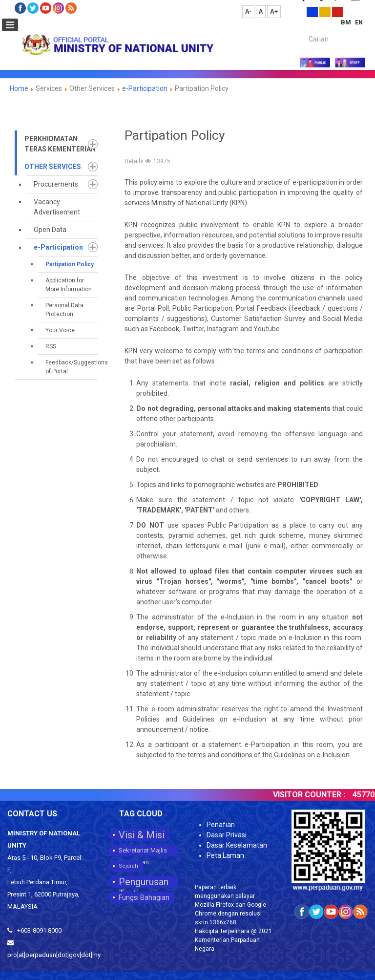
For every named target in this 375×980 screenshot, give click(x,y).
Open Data (50, 230)
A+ (274, 12)
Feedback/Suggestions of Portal (72, 367)
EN (359, 22)
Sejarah (128, 866)
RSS (51, 346)
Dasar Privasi (227, 835)
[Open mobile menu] (10, 25)
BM (347, 22)
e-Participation (145, 88)
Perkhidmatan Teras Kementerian (60, 144)
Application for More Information (69, 285)
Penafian (221, 825)
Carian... (304, 31)
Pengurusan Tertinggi (144, 882)
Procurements (56, 184)
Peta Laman (225, 855)
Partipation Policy (70, 264)
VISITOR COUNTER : (315, 795)
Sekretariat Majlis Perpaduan (143, 852)
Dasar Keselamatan (237, 845)
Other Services (53, 167)
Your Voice (60, 330)
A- (248, 12)
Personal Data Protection (64, 310)
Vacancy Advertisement (57, 207)
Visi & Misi (142, 835)
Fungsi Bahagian (144, 897)
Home (19, 88)
